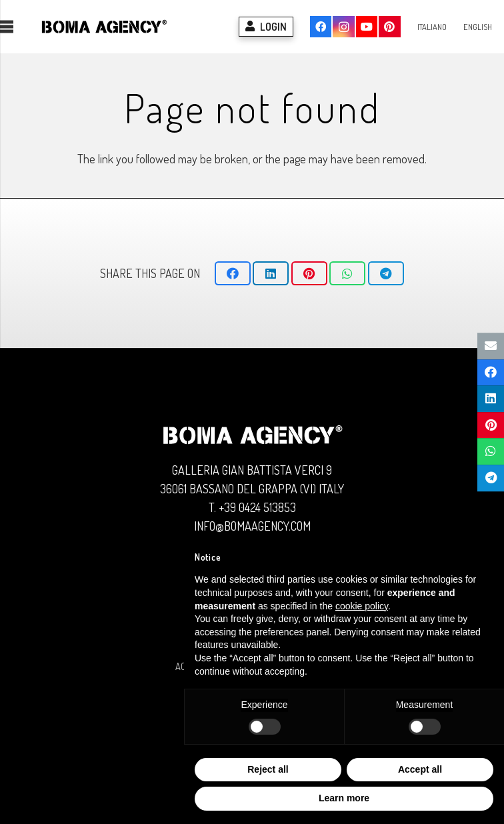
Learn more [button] (344, 798)
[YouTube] (367, 27)
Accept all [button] (420, 769)
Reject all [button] (268, 769)
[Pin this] (309, 273)
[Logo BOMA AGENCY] (104, 27)
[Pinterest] (389, 27)
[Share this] (233, 273)
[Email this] (491, 346)
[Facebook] (321, 27)
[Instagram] (343, 27)
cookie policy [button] (362, 606)
